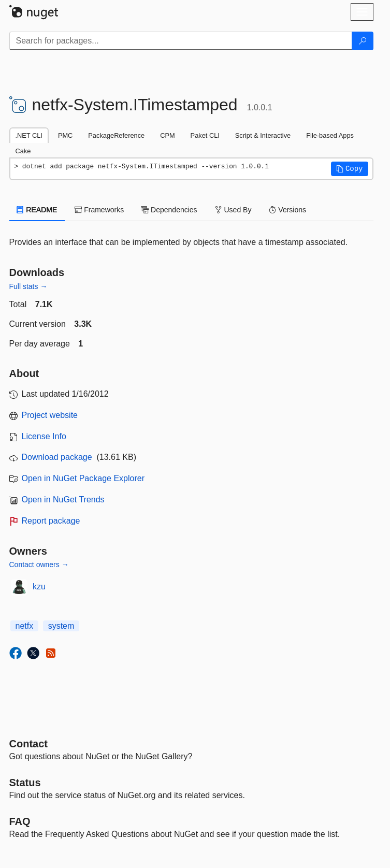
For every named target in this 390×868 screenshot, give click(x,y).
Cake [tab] (23, 151)
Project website (50, 415)
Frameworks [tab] (99, 210)
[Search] (363, 41)
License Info (44, 436)
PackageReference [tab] (116, 135)
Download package (57, 457)
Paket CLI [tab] (205, 135)
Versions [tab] (287, 210)
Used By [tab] (233, 210)
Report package (51, 521)
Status (25, 783)
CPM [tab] (167, 135)
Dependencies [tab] (169, 210)
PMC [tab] (65, 135)
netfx (25, 626)
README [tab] (37, 210)
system (61, 626)
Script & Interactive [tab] (263, 135)
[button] (350, 169)
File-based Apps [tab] (330, 135)
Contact (28, 744)
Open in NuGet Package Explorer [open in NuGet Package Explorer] (83, 478)
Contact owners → (39, 565)
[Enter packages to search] (181, 41)
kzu (39, 587)
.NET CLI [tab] (29, 135)
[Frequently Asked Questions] (20, 821)
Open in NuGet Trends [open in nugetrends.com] (63, 500)
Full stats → (28, 286)
